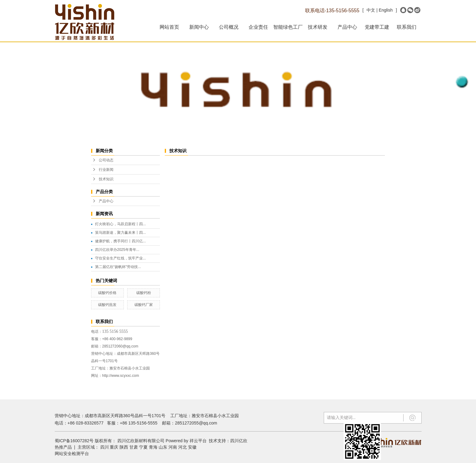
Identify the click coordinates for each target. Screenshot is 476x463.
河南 (173, 447)
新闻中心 (199, 27)
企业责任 (258, 27)
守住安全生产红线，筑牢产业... (120, 258)
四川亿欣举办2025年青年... (117, 250)
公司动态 (106, 160)
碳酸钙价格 (107, 293)
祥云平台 (198, 441)
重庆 (114, 447)
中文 (371, 10)
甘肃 (134, 447)
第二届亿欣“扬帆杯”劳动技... (118, 267)
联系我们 (407, 27)
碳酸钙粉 (144, 293)
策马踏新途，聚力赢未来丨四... (120, 233)
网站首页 (169, 27)
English (386, 10)
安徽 (192, 447)
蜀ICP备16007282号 (74, 441)
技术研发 (318, 27)
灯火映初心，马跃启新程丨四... (120, 224)
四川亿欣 (239, 441)
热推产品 (63, 447)
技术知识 (106, 179)
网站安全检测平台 (72, 454)
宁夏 (143, 447)
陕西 (124, 447)
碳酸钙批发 (107, 305)
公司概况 (229, 27)
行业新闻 (106, 170)
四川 (105, 447)
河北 (183, 447)
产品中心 (347, 27)
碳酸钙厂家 (144, 305)
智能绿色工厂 (288, 27)
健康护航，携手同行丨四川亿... (120, 241)
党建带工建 (377, 27)
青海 (153, 447)
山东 (163, 447)
